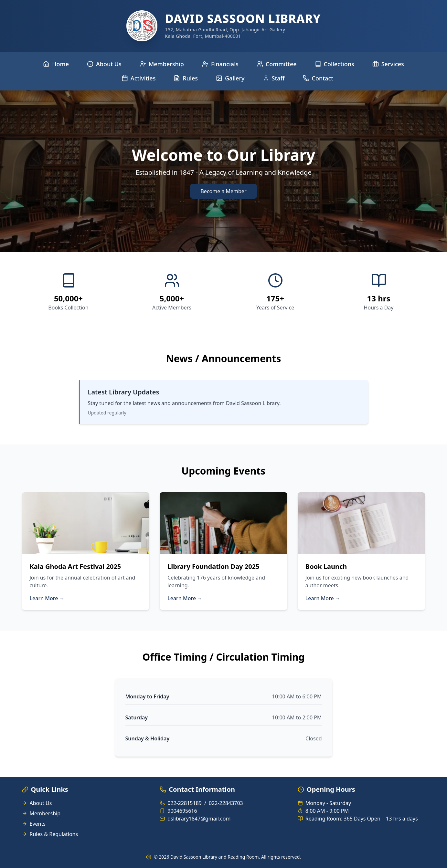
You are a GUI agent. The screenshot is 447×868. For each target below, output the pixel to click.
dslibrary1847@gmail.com (199, 819)
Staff (274, 78)
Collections (335, 64)
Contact (318, 78)
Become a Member (223, 191)
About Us (104, 64)
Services (388, 64)
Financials (220, 64)
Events (38, 824)
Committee (277, 64)
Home (56, 64)
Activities (139, 78)
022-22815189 (185, 803)
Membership (162, 64)
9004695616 (182, 811)
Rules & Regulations (54, 834)
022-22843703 (226, 803)
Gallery (230, 78)
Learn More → (47, 598)
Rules (186, 78)
